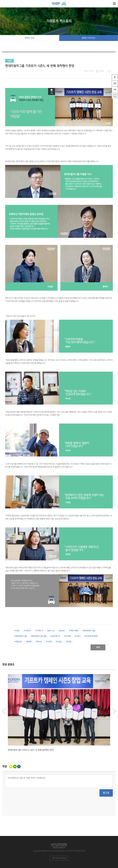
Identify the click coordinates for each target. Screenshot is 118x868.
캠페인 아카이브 (89, 38)
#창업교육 (18, 642)
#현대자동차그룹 (20, 636)
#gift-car (51, 631)
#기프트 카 (39, 631)
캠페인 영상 (30, 38)
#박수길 (39, 642)
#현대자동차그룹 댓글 (38, 636)
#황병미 (29, 642)
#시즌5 (17, 631)
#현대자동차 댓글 (89, 631)
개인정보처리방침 (59, 858)
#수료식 (77, 636)
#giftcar (62, 631)
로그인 (106, 793)
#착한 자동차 (74, 631)
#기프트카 (27, 631)
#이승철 (59, 642)
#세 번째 (67, 636)
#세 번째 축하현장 (91, 636)
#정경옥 (69, 642)
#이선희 (49, 642)
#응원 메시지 (55, 636)
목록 (98, 647)
